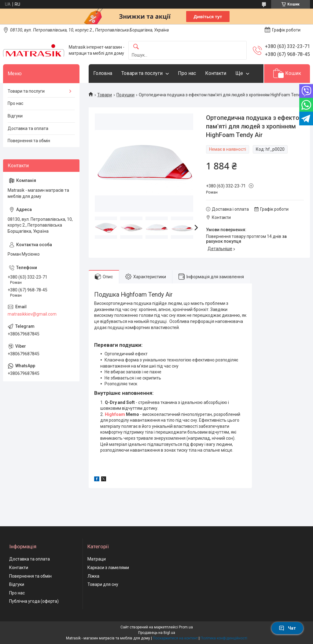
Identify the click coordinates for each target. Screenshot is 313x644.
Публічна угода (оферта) (34, 601)
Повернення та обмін (29, 141)
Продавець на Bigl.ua (157, 633)
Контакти (216, 73)
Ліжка (93, 576)
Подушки (125, 95)
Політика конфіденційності (224, 638)
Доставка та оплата (28, 128)
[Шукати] (136, 47)
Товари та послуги (142, 73)
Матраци (97, 559)
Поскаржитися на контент (175, 638)
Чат (287, 628)
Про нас (187, 73)
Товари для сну (103, 584)
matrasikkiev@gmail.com (32, 314)
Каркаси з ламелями (108, 568)
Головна (103, 73)
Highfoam (115, 414)
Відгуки (15, 116)
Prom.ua (186, 627)
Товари (105, 95)
